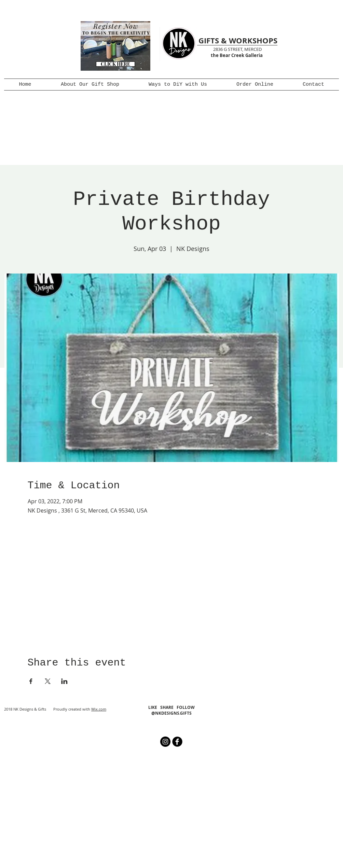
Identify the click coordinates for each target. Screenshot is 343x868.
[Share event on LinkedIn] (64, 681)
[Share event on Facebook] (31, 681)
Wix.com (99, 709)
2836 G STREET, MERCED (237, 49)
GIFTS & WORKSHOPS (238, 40)
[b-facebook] (177, 742)
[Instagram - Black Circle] (165, 742)
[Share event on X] (48, 681)
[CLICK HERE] (115, 64)
